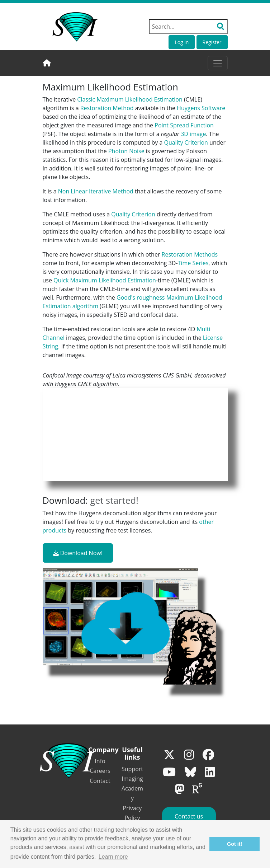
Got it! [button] (235, 844)
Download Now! (78, 553)
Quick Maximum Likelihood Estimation (105, 280)
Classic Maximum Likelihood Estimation (130, 99)
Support (132, 769)
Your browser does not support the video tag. (135, 435)
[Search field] (188, 27)
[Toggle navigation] (218, 63)
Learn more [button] (113, 857)
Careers (100, 771)
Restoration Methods (190, 254)
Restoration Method (107, 108)
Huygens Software (201, 108)
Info (100, 761)
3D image (193, 134)
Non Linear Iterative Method (96, 191)
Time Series (193, 263)
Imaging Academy (132, 788)
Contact (100, 781)
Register (212, 42)
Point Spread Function (184, 125)
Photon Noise (126, 151)
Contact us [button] (189, 816)
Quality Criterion (186, 142)
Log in (182, 42)
